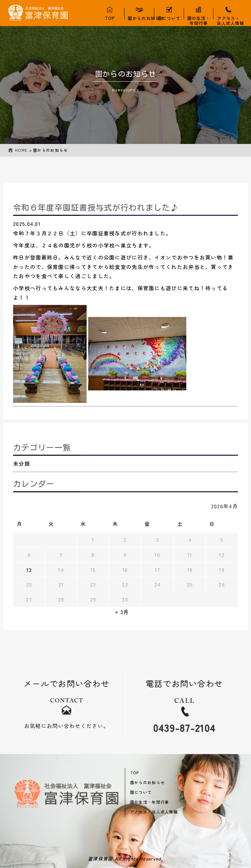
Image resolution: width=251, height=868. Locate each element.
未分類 (22, 464)
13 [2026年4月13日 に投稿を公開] (29, 570)
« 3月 (122, 612)
